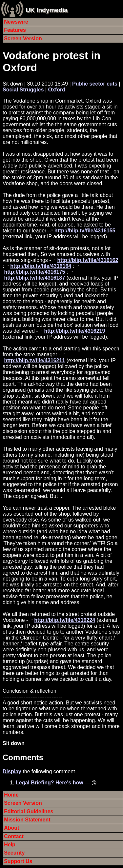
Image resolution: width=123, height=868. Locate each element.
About (11, 828)
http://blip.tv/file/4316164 (41, 266)
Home (11, 795)
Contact (14, 836)
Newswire (16, 22)
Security (14, 853)
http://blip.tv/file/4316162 (88, 260)
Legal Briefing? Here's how (50, 783)
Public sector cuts (95, 84)
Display (12, 771)
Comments (23, 757)
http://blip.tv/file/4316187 (34, 278)
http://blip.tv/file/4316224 (65, 620)
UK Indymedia (47, 10)
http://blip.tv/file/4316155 (85, 231)
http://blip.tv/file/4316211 (34, 360)
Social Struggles (23, 90)
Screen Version (23, 39)
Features (15, 30)
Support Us (18, 861)
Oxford (56, 90)
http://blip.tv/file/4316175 (34, 272)
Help (10, 845)
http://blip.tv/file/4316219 (75, 331)
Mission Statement (27, 820)
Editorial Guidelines (29, 811)
